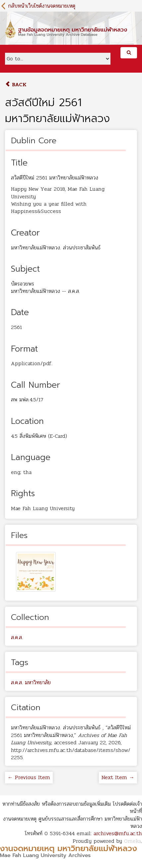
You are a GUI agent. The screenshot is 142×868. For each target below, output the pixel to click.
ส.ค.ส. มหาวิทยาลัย (31, 682)
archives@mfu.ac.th (118, 833)
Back (16, 84)
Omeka (133, 841)
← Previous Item (29, 777)
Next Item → (118, 777)
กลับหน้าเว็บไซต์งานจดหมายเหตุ (42, 6)
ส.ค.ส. (17, 637)
